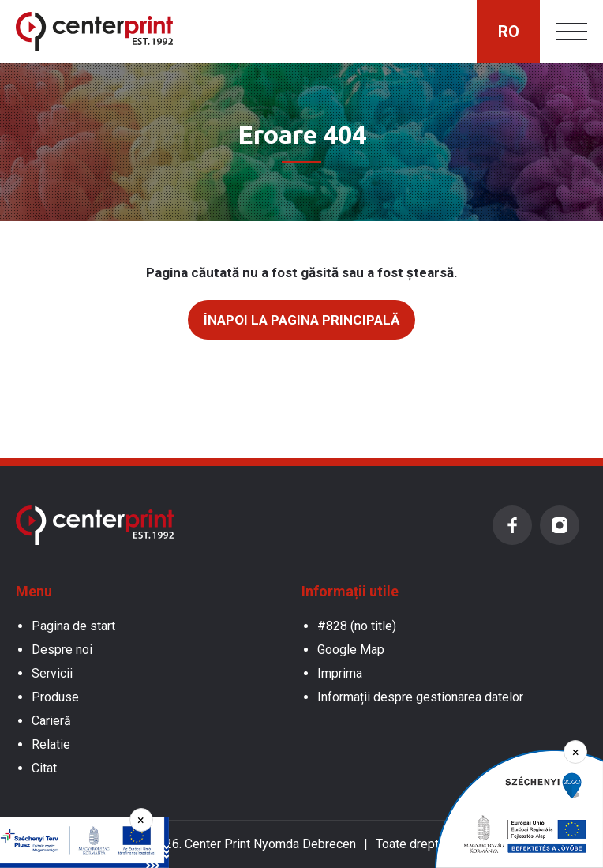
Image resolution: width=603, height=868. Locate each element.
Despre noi (62, 650)
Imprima (340, 673)
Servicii (52, 673)
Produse (55, 697)
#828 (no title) (357, 626)
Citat (44, 768)
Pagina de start (73, 626)
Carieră (51, 721)
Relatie (51, 744)
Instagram (560, 525)
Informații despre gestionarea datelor (420, 697)
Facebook (512, 525)
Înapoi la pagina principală (301, 320)
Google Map (351, 650)
